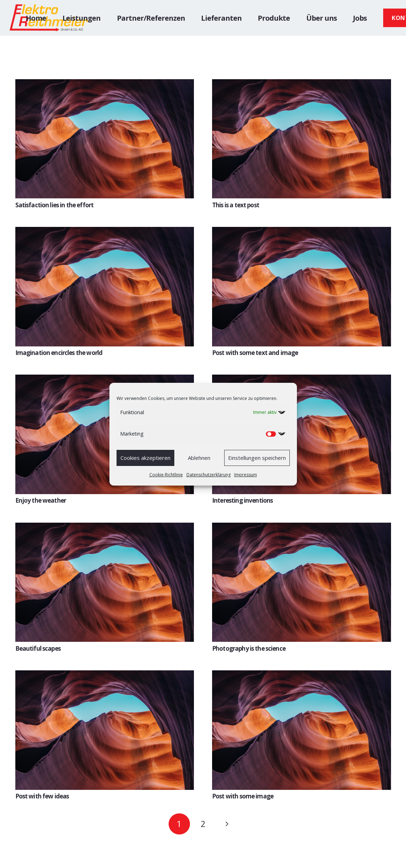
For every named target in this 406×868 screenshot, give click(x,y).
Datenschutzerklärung (209, 475)
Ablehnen (199, 458)
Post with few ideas (42, 796)
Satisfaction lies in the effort (55, 205)
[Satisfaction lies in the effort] (105, 84)
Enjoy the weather (41, 500)
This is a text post (236, 205)
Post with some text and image (255, 353)
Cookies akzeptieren (145, 458)
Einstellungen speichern (257, 458)
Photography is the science (249, 648)
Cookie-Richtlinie (166, 475)
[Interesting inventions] (302, 380)
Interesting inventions (242, 500)
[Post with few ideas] (105, 676)
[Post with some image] (302, 676)
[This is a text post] (302, 84)
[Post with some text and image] (302, 232)
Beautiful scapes (38, 648)
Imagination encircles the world (59, 353)
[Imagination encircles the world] (105, 232)
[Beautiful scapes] (105, 528)
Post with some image (243, 796)
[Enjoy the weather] (105, 380)
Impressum (246, 475)
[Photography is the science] (302, 528)
